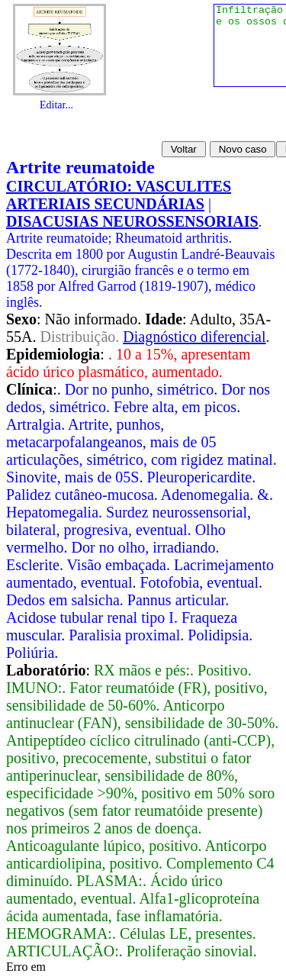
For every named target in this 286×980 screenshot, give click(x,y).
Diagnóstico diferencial (194, 337)
